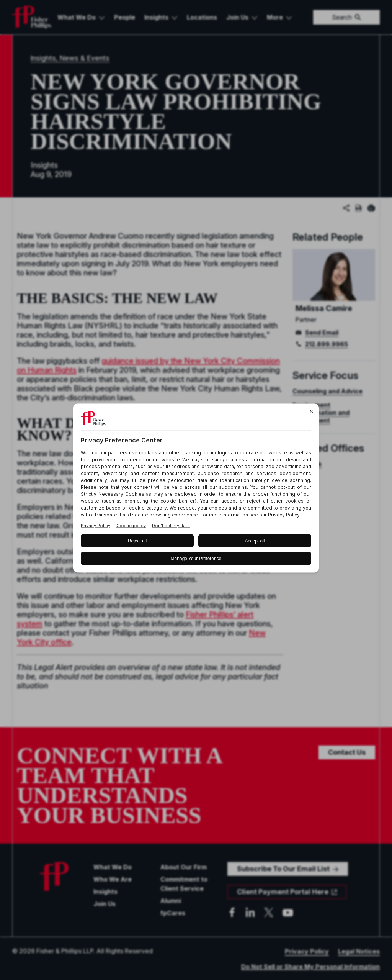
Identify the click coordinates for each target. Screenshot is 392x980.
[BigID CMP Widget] (196, 490)
